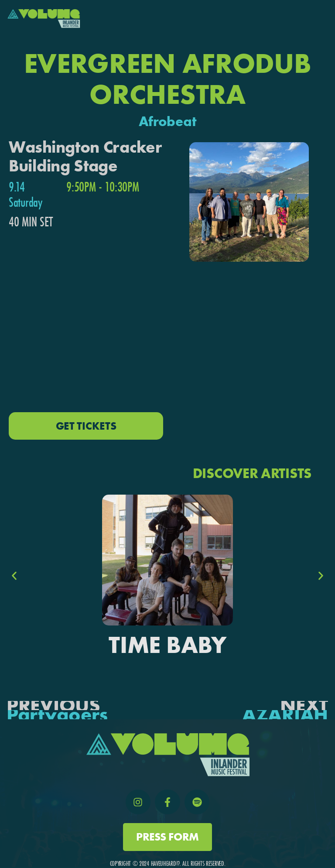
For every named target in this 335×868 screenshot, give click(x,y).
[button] (14, 576)
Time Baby (167, 645)
